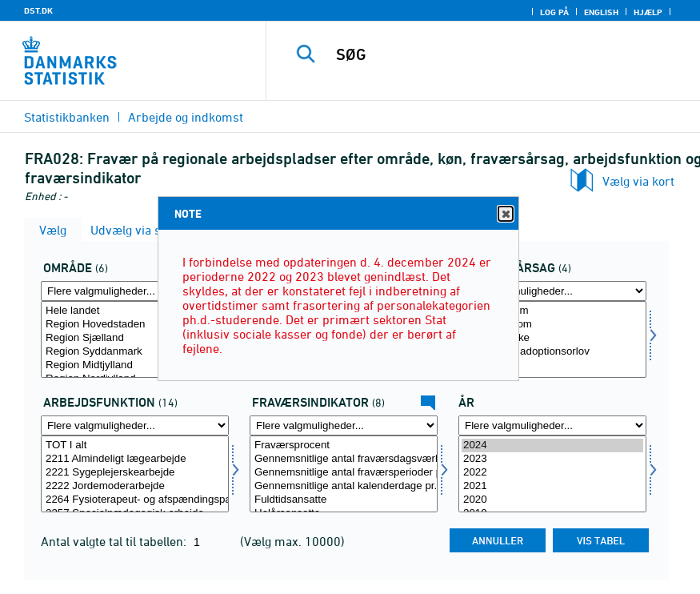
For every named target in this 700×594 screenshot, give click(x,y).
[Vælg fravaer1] (344, 474)
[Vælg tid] (552, 474)
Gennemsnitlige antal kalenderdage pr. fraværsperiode (344, 486)
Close (505, 214)
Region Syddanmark (135, 352)
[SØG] (501, 54)
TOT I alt (135, 445)
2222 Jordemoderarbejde (135, 486)
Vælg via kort (638, 181)
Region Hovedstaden (135, 325)
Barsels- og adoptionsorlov (552, 352)
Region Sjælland (135, 338)
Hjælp (648, 12)
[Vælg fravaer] (552, 339)
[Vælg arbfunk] (135, 474)
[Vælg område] (135, 339)
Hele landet (135, 311)
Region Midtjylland (135, 365)
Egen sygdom (552, 311)
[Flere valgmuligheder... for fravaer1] (344, 425)
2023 (552, 459)
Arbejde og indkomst (186, 117)
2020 (552, 500)
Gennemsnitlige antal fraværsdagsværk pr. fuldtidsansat (344, 459)
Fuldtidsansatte (344, 500)
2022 (552, 473)
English (601, 12)
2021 (552, 486)
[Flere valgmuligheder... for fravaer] (552, 291)
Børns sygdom (552, 325)
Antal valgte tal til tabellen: (115, 541)
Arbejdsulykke (552, 338)
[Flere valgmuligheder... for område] (135, 291)
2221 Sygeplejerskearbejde (135, 473)
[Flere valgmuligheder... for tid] (552, 425)
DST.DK (38, 10)
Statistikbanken (67, 117)
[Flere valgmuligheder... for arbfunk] (135, 425)
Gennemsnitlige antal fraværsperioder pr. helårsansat (344, 473)
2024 (552, 445)
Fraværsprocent (344, 445)
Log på (554, 12)
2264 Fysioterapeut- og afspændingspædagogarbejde (135, 500)
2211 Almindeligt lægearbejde (135, 459)
